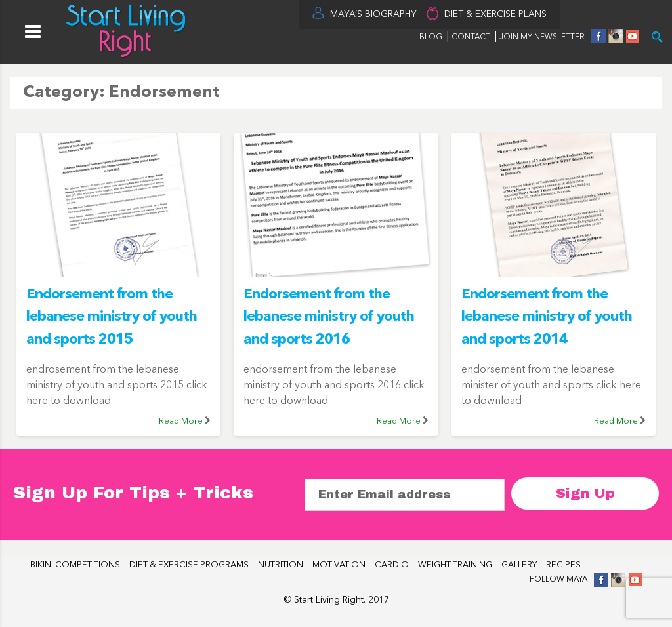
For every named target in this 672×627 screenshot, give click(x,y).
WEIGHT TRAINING (455, 565)
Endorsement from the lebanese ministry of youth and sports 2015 (112, 317)
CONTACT (472, 37)
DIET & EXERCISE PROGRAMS (189, 565)
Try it (657, 37)
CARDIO (392, 565)
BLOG (431, 37)
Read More (181, 421)
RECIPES (563, 565)
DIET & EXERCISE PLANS (495, 14)
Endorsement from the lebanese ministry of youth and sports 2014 (547, 317)
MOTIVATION (339, 565)
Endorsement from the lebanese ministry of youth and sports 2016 (329, 317)
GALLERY (519, 565)
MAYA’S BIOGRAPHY (373, 14)
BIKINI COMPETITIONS (75, 565)
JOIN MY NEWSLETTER (542, 37)
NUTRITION (281, 565)
